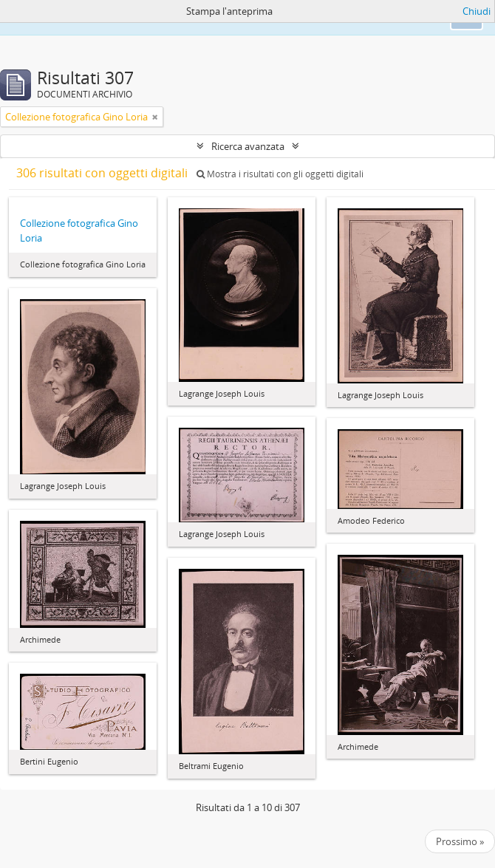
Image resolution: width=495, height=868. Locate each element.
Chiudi (477, 11)
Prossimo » (460, 841)
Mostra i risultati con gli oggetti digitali (280, 174)
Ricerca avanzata (248, 146)
